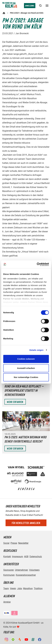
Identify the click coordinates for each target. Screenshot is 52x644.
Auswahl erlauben (26, 368)
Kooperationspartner (26, 575)
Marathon (28, 588)
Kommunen (9, 575)
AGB (26, 557)
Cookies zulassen (26, 359)
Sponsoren (9, 570)
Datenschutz (36, 557)
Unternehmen (21, 570)
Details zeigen (36, 350)
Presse (14, 543)
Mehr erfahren (15, 402)
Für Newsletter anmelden (26, 523)
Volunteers (34, 570)
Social (6, 543)
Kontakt (7, 557)
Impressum (18, 557)
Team (6, 588)
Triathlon (38, 588)
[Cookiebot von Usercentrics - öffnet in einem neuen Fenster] (37, 264)
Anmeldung (30, 6)
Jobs (20, 588)
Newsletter (23, 543)
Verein (13, 588)
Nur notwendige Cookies (26, 377)
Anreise (7, 602)
